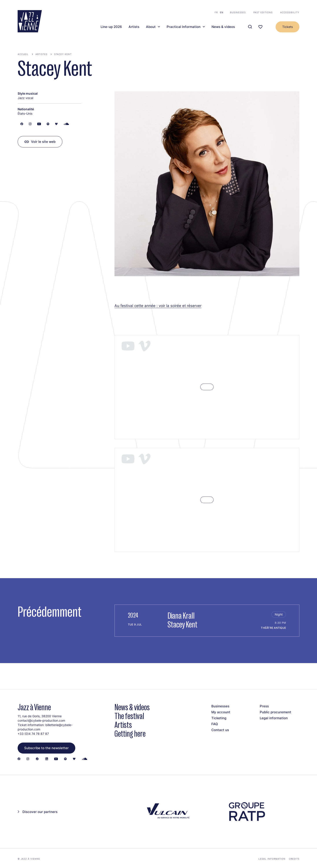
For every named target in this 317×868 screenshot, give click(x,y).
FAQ (215, 724)
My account (221, 712)
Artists (134, 27)
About (151, 27)
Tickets (288, 27)
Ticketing (219, 718)
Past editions (263, 12)
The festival (129, 716)
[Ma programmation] (260, 27)
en (222, 12)
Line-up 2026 (111, 27)
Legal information (274, 718)
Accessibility (290, 12)
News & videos (223, 27)
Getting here (130, 734)
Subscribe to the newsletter (46, 748)
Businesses (238, 12)
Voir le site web (43, 142)
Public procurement (276, 712)
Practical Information (184, 27)
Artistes (41, 54)
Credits (294, 859)
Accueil (23, 54)
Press (264, 706)
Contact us (220, 730)
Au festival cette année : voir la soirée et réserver (158, 305)
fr (216, 12)
